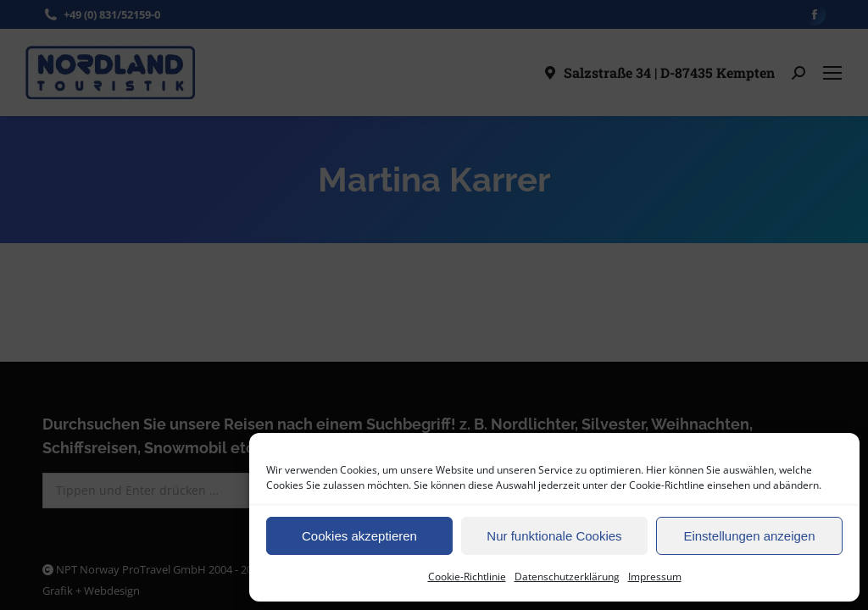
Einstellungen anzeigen (749, 536)
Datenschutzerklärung (567, 577)
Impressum (655, 577)
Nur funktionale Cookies (554, 536)
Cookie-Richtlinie (467, 577)
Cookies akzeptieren (359, 536)
